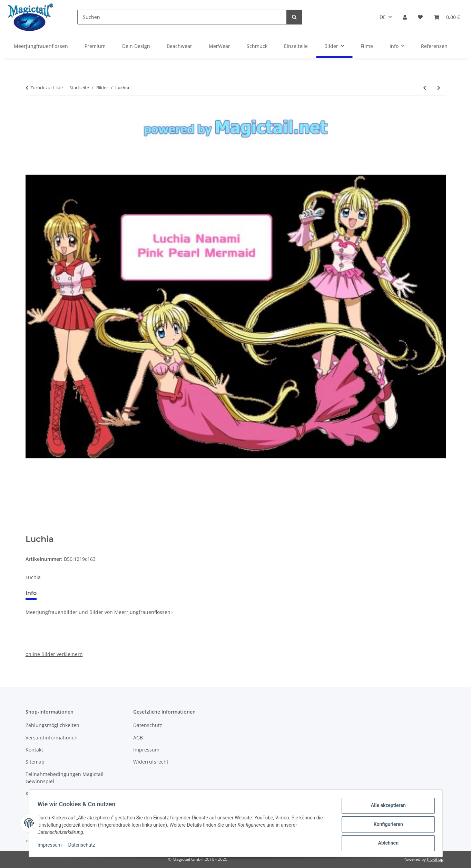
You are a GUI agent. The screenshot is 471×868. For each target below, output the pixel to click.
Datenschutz (84, 847)
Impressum (52, 847)
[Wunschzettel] (420, 17)
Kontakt (34, 750)
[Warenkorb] (447, 17)
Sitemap (35, 762)
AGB (138, 738)
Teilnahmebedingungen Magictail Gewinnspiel (65, 778)
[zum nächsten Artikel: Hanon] (439, 88)
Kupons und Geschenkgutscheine (64, 793)
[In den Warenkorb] (31, 531)
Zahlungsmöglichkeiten (52, 725)
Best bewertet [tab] (68, 593)
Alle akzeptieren (386, 808)
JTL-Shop (435, 859)
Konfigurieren (386, 826)
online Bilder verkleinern (54, 654)
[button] (405, 17)
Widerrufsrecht (151, 762)
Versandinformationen (52, 738)
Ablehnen (386, 844)
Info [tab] (31, 593)
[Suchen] (182, 17)
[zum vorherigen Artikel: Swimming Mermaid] (425, 88)
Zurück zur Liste (47, 88)
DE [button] (383, 17)
